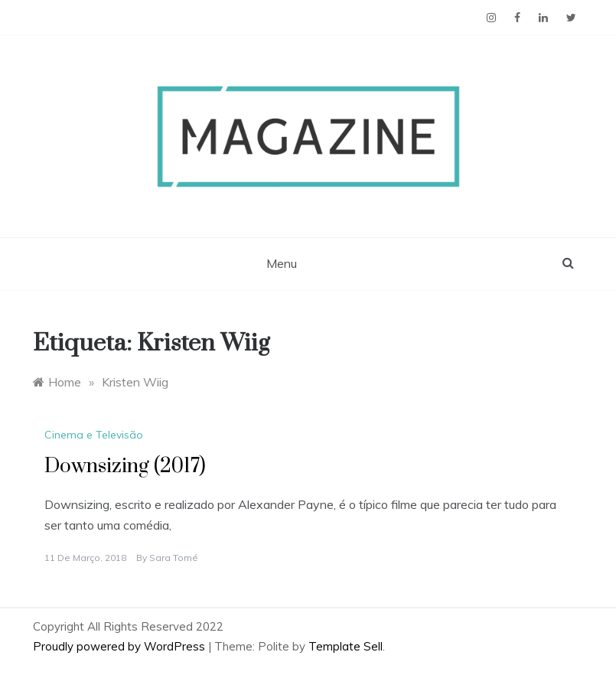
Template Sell (345, 646)
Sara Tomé (174, 558)
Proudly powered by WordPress (121, 646)
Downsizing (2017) (125, 466)
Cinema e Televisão (94, 435)
